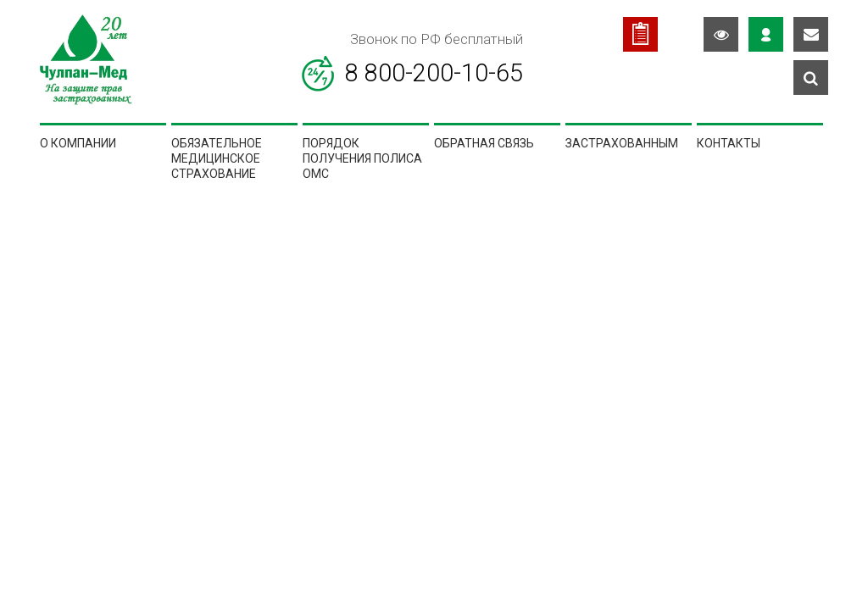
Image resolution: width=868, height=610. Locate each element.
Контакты (729, 143)
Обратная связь (484, 143)
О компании (78, 143)
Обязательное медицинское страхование (217, 159)
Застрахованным (622, 143)
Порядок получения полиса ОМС (362, 159)
